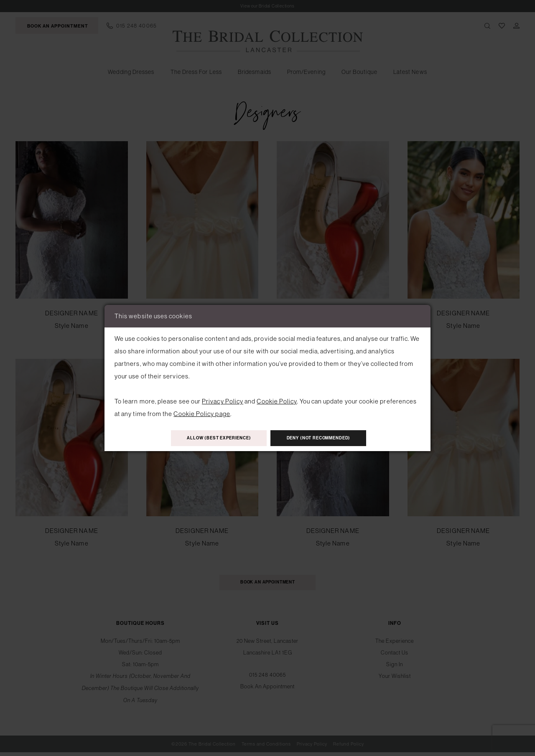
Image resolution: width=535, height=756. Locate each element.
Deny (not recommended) (327, 439)
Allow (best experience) (210, 439)
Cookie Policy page (202, 412)
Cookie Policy (277, 400)
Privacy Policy (223, 400)
